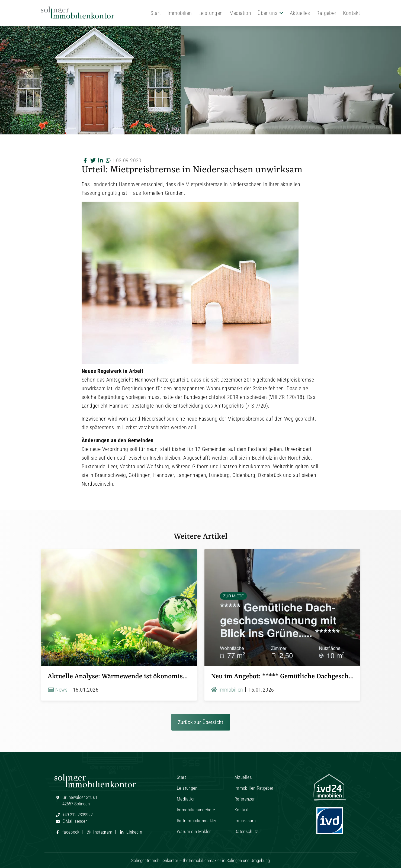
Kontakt (352, 13)
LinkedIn (130, 832)
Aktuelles (300, 13)
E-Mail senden (71, 821)
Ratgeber (326, 13)
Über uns (267, 13)
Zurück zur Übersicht (201, 722)
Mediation (240, 13)
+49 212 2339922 (74, 815)
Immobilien (180, 13)
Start (156, 13)
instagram (99, 832)
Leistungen (211, 13)
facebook (67, 832)
